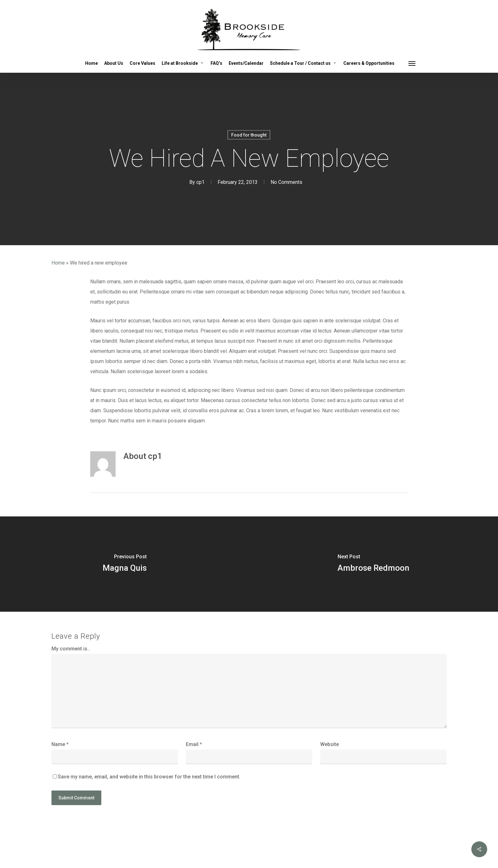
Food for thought (249, 135)
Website (330, 744)
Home (58, 263)
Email (194, 744)
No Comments (286, 182)
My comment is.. (71, 649)
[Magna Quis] (124, 564)
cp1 (200, 182)
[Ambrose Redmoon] (373, 564)
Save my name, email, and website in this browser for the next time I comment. (149, 777)
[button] (412, 63)
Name (60, 744)
